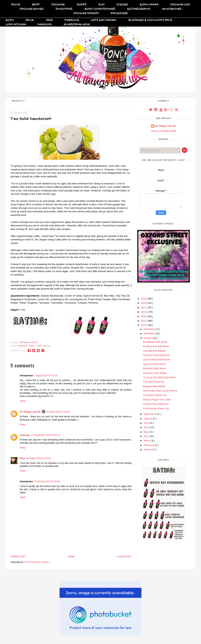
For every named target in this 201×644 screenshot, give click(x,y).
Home (16, 5)
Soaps (82, 5)
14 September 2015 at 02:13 (46, 435)
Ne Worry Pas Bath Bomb (156, 346)
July (146, 423)
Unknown (25, 435)
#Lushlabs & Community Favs (150, 20)
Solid (39, 346)
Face (30, 20)
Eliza (22, 458)
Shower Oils (180, 5)
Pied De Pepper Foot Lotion (157, 400)
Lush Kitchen (16, 25)
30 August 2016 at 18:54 (38, 458)
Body (10, 20)
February (148, 445)
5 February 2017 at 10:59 (47, 481)
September (149, 414)
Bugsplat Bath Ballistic (154, 386)
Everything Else (77, 25)
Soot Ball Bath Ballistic (154, 351)
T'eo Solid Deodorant (154, 382)
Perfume (72, 20)
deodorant (23, 346)
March (147, 441)
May (146, 432)
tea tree (47, 346)
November (149, 334)
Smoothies (64, 9)
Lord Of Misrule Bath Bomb (157, 360)
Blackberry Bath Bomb (154, 369)
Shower (58, 5)
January (148, 450)
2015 (144, 316)
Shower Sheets (86, 13)
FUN (101, 5)
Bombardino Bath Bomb (155, 342)
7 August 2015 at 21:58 (46, 376)
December (149, 329)
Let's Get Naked (104, 20)
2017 (144, 308)
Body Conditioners (100, 9)
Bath (36, 5)
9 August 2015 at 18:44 (58, 412)
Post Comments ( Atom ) (37, 562)
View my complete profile (164, 131)
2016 (144, 312)
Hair (49, 20)
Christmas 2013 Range (155, 373)
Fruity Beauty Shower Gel (156, 409)
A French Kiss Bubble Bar (156, 404)
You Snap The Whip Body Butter (159, 377)
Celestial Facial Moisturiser (157, 355)
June (146, 427)
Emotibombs (172, 9)
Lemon (32, 346)
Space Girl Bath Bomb (154, 364)
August (147, 419)
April (146, 436)
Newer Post (18, 557)
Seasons (45, 25)
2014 (144, 321)
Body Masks (149, 5)
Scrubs (122, 5)
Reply (23, 401)
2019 (144, 299)
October (148, 338)
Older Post (124, 557)
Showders (119, 13)
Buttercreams (139, 9)
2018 (144, 303)
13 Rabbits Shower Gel (155, 395)
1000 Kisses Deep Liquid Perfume (160, 391)
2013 (144, 325)
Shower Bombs (32, 9)
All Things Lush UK (30, 412)
